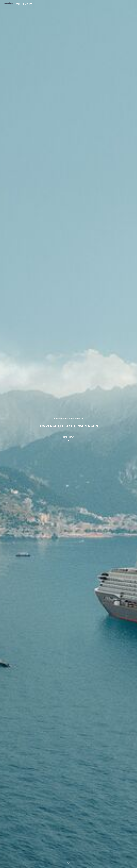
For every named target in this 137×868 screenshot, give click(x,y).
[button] (69, 863)
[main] (68, 434)
